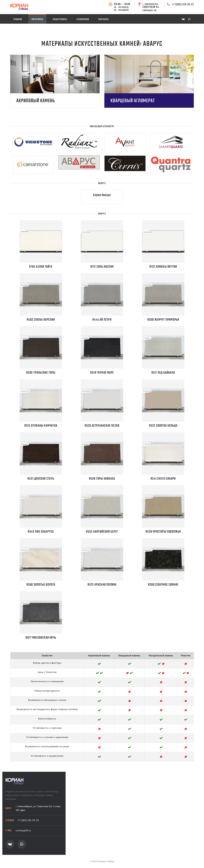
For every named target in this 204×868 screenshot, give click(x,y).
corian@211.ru (23, 831)
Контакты (103, 19)
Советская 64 (151, 6)
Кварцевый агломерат (133, 101)
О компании (83, 19)
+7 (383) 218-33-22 (183, 5)
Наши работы (60, 19)
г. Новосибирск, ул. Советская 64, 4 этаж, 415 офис (38, 808)
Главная (18, 19)
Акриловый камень (36, 101)
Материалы (37, 19)
